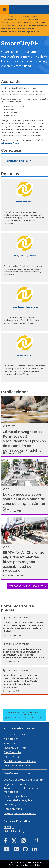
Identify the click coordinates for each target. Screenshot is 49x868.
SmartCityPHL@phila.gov (19, 161)
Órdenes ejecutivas (15, 796)
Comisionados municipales (20, 761)
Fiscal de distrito (14, 748)
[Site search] (46, 10)
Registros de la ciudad (17, 784)
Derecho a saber (34, 862)
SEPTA (8, 827)
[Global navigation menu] (5, 10)
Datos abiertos (13, 809)
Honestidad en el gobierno (20, 800)
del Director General (11, 143)
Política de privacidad (19, 865)
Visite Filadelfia (13, 831)
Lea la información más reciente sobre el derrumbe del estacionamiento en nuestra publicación (24, 28)
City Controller (13, 752)
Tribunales (10, 743)
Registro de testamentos (19, 765)
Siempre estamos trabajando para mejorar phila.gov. (24, 715)
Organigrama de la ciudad (20, 813)
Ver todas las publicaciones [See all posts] (28, 586)
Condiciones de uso (16, 862)
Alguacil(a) (10, 757)
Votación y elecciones (17, 804)
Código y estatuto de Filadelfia (22, 780)
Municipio (10, 739)
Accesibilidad (35, 865)
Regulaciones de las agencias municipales (21, 790)
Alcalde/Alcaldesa (14, 734)
